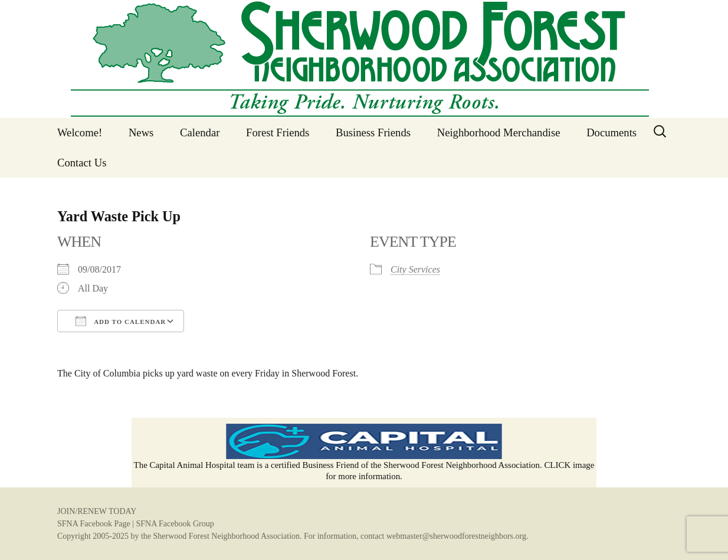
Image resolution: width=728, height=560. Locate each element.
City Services (415, 269)
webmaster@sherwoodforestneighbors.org (456, 536)
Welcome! (80, 132)
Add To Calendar (121, 321)
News (141, 132)
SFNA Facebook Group (175, 524)
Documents (611, 132)
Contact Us (82, 163)
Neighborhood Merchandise (499, 132)
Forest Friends (278, 132)
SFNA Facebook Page (94, 524)
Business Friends (373, 132)
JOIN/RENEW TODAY (97, 511)
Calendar (200, 132)
